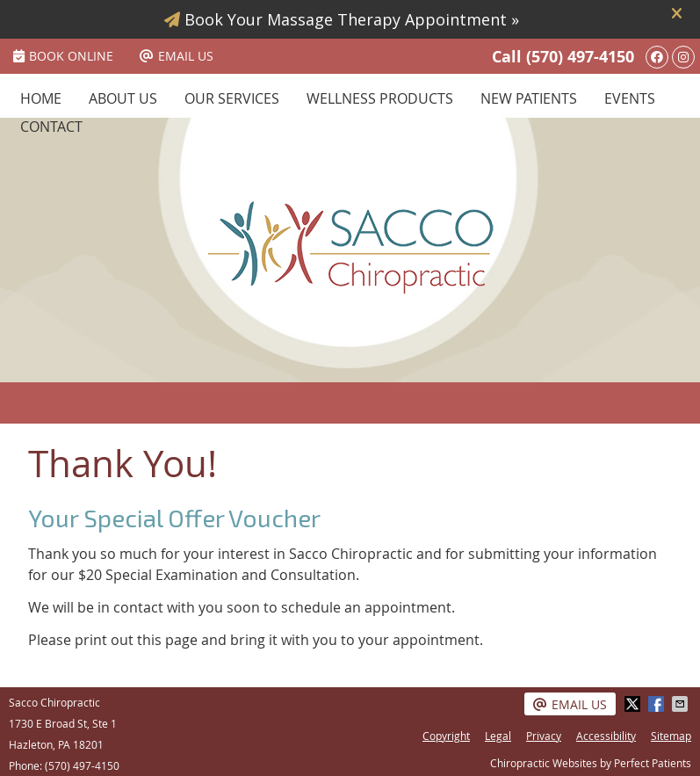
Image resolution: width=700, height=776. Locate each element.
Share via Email (682, 704)
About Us (123, 98)
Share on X (634, 704)
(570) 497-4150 (580, 57)
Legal (498, 736)
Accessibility (606, 736)
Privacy (544, 736)
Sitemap (671, 736)
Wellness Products (380, 98)
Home (41, 98)
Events (630, 98)
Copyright (446, 736)
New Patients (529, 98)
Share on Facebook (658, 704)
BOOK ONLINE (63, 56)
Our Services (232, 98)
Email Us (177, 56)
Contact (51, 127)
